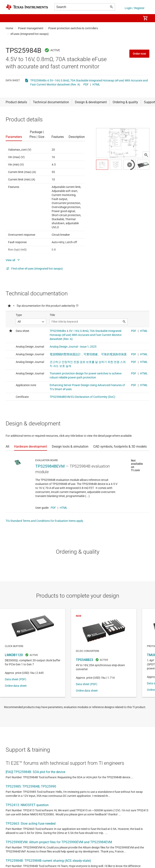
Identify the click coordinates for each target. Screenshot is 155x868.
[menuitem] (134, 18)
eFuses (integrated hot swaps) (30, 34)
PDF (86, 84)
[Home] (27, 7)
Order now (139, 54)
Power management (31, 28)
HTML (96, 84)
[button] (10, 18)
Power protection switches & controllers (73, 28)
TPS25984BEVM (50, 466)
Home (9, 28)
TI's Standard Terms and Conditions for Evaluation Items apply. (45, 521)
